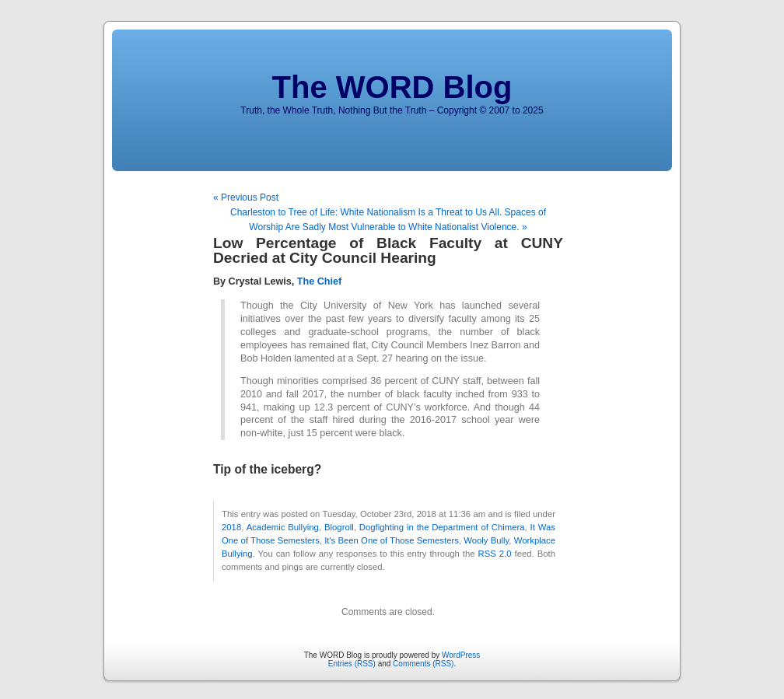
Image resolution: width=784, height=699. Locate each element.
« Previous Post (246, 197)
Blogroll (339, 527)
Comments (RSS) (423, 664)
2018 (231, 527)
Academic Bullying (283, 527)
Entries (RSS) (352, 664)
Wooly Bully (486, 540)
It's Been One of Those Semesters (392, 540)
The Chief (319, 281)
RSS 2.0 (495, 554)
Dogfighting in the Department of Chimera (442, 527)
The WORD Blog (392, 87)
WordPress (461, 655)
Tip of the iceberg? (267, 469)
